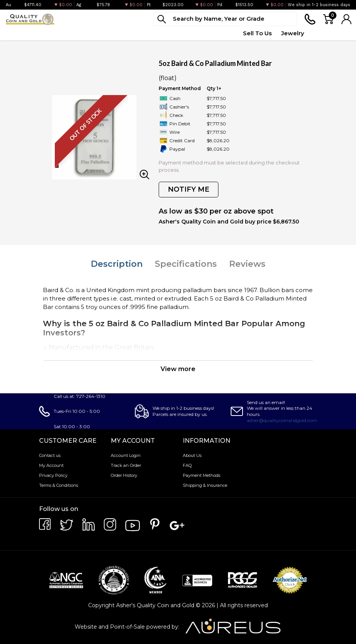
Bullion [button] (15, 33)
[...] (225, 19)
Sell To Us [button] (257, 33)
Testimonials (332, 33)
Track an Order (126, 465)
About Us (192, 455)
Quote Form (215, 33)
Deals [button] (140, 33)
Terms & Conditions (59, 485)
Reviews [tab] (247, 264)
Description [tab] (117, 264)
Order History (124, 475)
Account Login (126, 455)
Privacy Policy (53, 475)
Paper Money (103, 33)
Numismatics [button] (54, 33)
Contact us (50, 455)
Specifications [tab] (186, 264)
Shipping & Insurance (205, 485)
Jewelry (293, 33)
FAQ (187, 465)
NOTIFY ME (189, 189)
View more (178, 369)
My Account (51, 465)
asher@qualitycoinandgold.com (282, 420)
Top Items (173, 33)
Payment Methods (202, 475)
